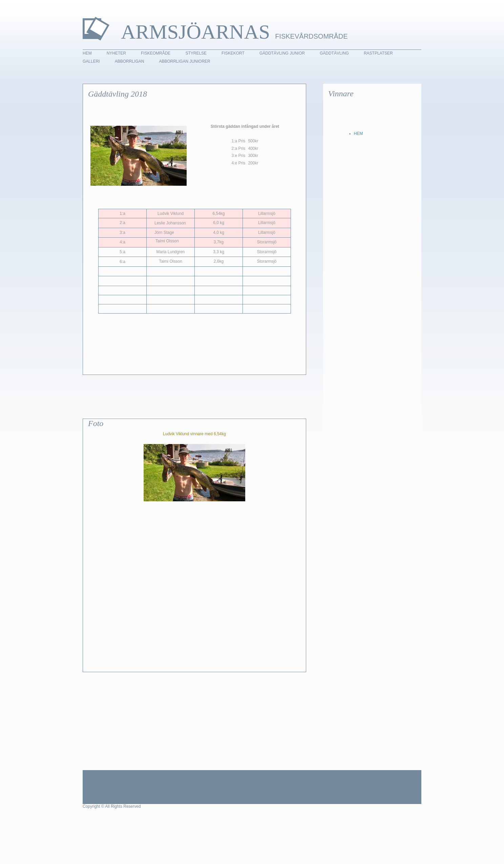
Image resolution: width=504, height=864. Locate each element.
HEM (359, 134)
